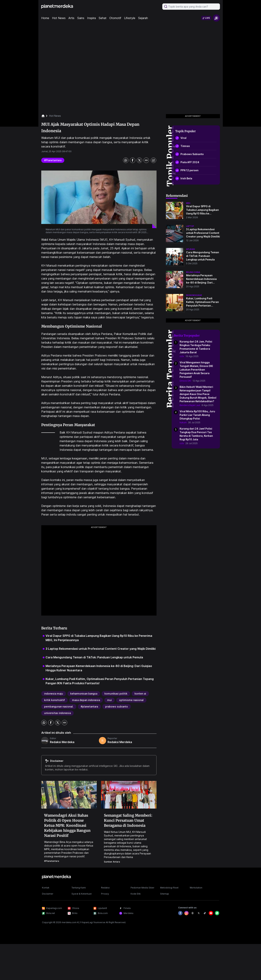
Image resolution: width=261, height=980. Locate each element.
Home (45, 18)
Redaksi (105, 888)
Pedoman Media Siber (142, 888)
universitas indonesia (57, 713)
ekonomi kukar (194, 295)
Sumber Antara (112, 862)
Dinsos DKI (185, 381)
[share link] (146, 160)
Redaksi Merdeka (62, 742)
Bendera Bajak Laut (190, 405)
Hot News (59, 18)
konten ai (140, 694)
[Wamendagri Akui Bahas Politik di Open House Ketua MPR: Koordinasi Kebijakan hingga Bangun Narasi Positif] (69, 795)
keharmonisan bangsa (84, 694)
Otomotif (115, 18)
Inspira (92, 18)
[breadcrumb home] (45, 116)
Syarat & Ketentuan (82, 894)
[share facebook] (133, 160)
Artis (71, 18)
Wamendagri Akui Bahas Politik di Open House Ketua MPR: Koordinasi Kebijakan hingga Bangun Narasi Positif (67, 825)
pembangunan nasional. (59, 706)
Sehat (103, 18)
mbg (188, 203)
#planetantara (53, 160)
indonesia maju (54, 694)
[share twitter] (139, 160)
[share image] (153, 160)
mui (110, 700)
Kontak (46, 888)
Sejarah (143, 18)
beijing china (193, 272)
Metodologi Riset (169, 888)
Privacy (105, 894)
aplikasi (190, 249)
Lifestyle (130, 18)
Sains (81, 18)
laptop (190, 226)
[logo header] (57, 6)
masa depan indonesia (86, 700)
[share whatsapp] (126, 160)
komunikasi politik (116, 694)
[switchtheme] (216, 18)
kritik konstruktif (54, 700)
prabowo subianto (117, 706)
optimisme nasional (131, 700)
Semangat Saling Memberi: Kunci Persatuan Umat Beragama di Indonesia (128, 820)
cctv (182, 356)
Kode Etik (136, 894)
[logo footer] (56, 877)
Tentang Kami (79, 888)
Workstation (196, 888)
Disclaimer (48, 894)
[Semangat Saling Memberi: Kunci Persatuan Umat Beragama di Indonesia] (129, 795)
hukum (183, 422)
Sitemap (165, 894)
